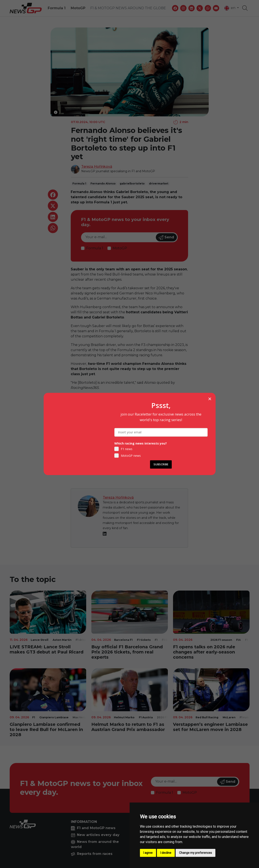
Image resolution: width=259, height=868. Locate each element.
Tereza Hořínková (97, 167)
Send (166, 238)
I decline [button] (166, 853)
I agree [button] (148, 853)
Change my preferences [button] (195, 853)
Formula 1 (57, 8)
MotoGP (78, 8)
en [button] (230, 8)
